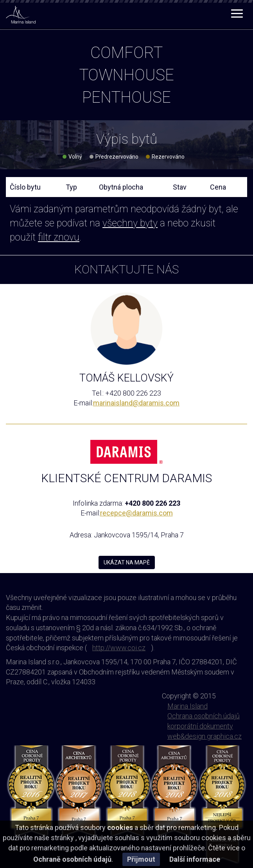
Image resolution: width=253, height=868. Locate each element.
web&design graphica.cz (205, 736)
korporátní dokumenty (200, 726)
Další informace (195, 859)
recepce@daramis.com (136, 513)
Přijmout (141, 859)
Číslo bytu (25, 187)
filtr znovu (59, 237)
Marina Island (188, 706)
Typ (71, 187)
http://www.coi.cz (119, 648)
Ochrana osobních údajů (204, 716)
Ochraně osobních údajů (72, 859)
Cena (218, 187)
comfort (126, 53)
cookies (120, 827)
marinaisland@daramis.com (136, 403)
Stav (180, 187)
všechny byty (130, 223)
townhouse (126, 75)
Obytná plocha (121, 187)
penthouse (126, 97)
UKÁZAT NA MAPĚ (127, 562)
